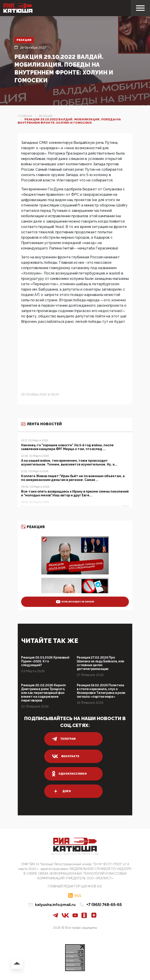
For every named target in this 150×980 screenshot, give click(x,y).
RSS (78, 896)
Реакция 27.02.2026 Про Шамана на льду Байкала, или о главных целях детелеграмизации (100, 663)
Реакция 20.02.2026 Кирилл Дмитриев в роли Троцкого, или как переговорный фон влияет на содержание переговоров (43, 693)
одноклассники (69, 774)
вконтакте (66, 756)
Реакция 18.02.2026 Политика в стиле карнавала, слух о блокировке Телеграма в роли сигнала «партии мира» (101, 691)
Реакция (24, 40)
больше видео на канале (75, 602)
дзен (61, 791)
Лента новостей (41, 424)
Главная (25, 116)
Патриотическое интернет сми (75, 854)
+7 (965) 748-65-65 (104, 905)
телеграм (64, 739)
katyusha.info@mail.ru (55, 905)
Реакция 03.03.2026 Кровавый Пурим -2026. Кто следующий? (45, 661)
